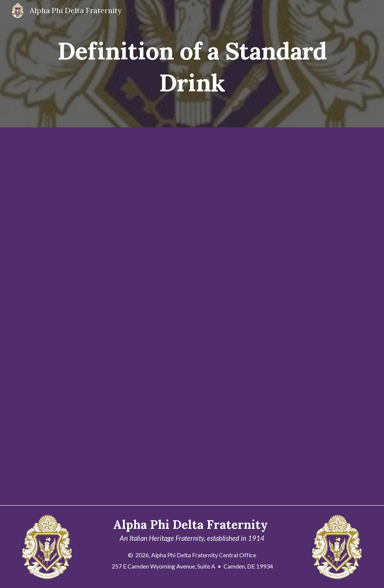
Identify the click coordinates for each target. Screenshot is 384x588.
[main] (192, 64)
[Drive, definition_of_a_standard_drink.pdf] (178, 316)
